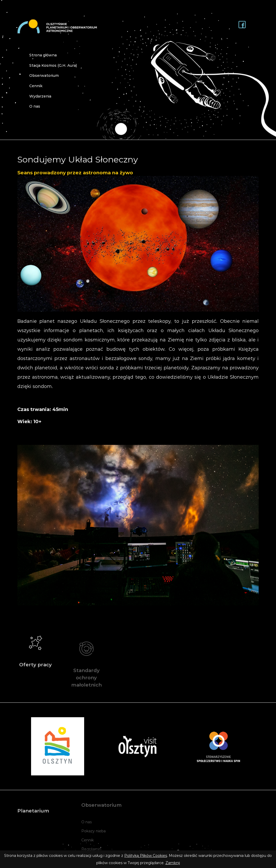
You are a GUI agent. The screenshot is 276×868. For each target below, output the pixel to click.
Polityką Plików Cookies (146, 856)
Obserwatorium (44, 76)
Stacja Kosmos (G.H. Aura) (53, 65)
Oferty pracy (36, 656)
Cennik (36, 86)
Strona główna (43, 55)
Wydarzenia (40, 96)
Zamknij (173, 863)
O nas (35, 106)
